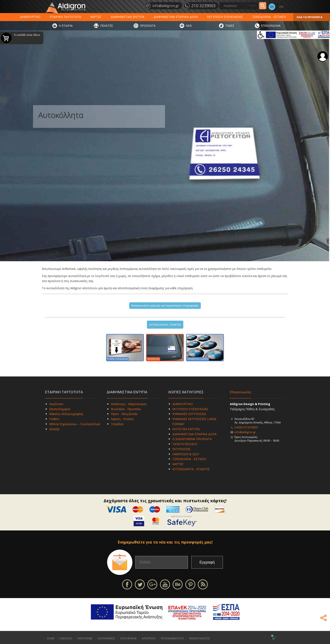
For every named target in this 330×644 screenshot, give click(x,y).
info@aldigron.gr (245, 432)
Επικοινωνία (240, 392)
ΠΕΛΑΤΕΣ (107, 26)
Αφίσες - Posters (122, 419)
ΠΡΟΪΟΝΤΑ (148, 26)
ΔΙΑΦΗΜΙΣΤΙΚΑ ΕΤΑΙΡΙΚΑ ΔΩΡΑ (176, 17)
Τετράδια (117, 424)
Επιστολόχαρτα (60, 409)
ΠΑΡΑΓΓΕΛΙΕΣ (85, 638)
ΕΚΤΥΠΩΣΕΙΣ (181, 449)
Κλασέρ (54, 429)
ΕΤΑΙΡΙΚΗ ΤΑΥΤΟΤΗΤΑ (65, 17)
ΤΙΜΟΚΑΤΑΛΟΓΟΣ (199, 638)
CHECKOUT (66, 638)
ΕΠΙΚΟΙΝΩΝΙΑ (271, 26)
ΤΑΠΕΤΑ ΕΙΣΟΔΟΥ (185, 444)
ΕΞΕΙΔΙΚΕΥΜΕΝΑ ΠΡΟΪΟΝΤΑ (192, 439)
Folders (54, 419)
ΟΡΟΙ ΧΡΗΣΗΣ (128, 638)
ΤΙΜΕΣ (230, 26)
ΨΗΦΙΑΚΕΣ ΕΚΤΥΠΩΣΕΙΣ (189, 414)
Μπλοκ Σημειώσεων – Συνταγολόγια (75, 424)
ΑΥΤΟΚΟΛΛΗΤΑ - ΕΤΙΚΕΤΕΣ (165, 325)
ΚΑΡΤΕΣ (96, 17)
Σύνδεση (323, 56)
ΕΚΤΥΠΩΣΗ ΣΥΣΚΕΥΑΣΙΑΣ (225, 17)
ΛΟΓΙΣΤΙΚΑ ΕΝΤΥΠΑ (186, 429)
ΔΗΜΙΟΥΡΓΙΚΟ (30, 17)
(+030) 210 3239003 (246, 427)
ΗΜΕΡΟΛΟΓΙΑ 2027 (186, 454)
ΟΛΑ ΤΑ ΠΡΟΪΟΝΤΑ (309, 17)
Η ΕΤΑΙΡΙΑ (66, 26)
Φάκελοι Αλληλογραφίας (66, 414)
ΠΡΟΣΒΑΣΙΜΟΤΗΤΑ (172, 638)
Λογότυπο (56, 404)
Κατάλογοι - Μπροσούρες (129, 404)
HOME (51, 638)
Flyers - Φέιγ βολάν (124, 414)
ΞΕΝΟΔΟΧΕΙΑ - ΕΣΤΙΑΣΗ (269, 17)
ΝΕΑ (189, 26)
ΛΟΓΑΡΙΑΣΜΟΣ (106, 638)
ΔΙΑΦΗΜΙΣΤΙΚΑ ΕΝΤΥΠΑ (128, 17)
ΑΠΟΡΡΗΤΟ (149, 638)
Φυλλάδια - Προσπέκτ (126, 409)
